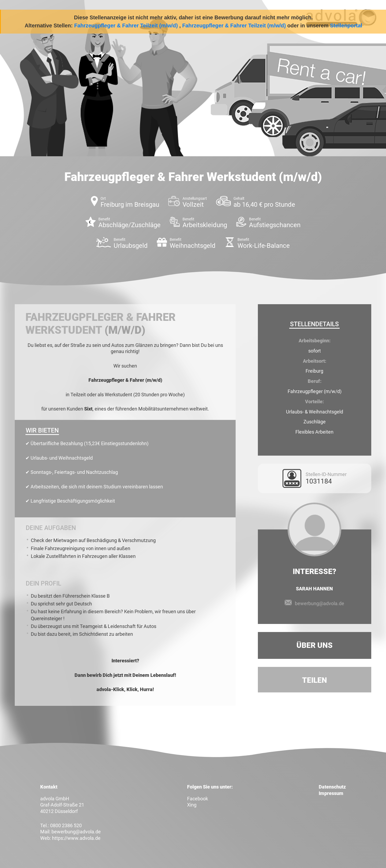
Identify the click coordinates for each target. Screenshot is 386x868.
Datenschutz (332, 787)
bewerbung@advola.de (320, 603)
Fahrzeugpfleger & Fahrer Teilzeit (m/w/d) (126, 26)
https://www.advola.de (76, 838)
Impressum (331, 793)
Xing (192, 805)
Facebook (198, 799)
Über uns (315, 645)
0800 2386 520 (66, 825)
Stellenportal (346, 26)
